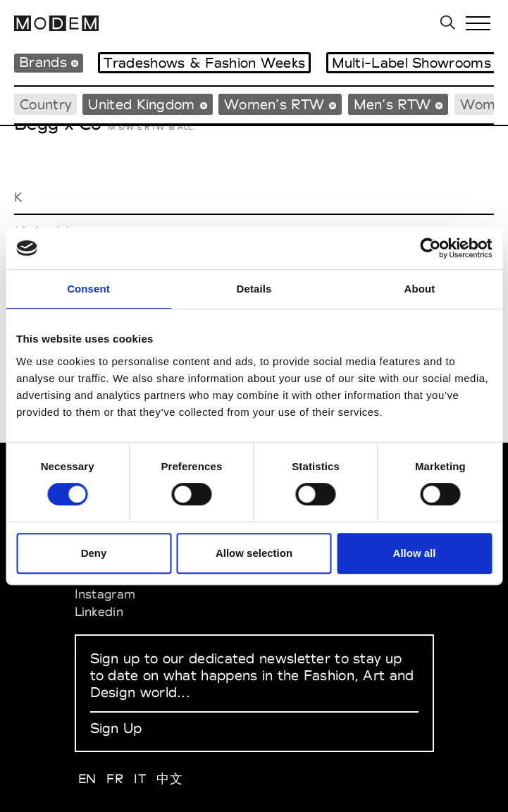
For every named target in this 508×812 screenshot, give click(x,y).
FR (115, 779)
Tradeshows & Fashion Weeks (204, 63)
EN (87, 779)
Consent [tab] (88, 289)
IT (140, 779)
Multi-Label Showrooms (411, 63)
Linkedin (99, 611)
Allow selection (254, 553)
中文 (169, 779)
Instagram (105, 594)
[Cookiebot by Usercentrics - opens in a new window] (430, 248)
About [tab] (420, 289)
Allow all (415, 553)
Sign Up (116, 728)
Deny (94, 553)
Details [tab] (254, 289)
